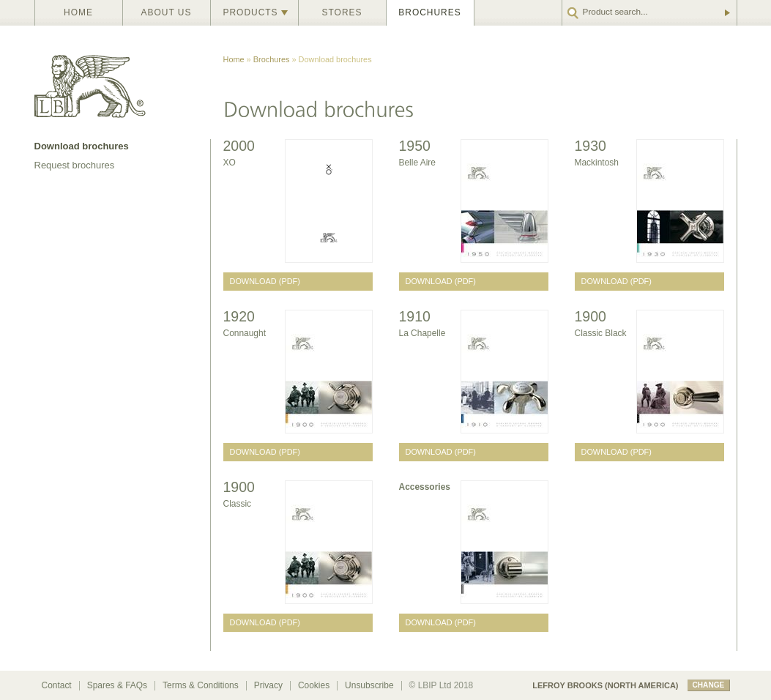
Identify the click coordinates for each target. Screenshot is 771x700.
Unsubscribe (369, 685)
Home (78, 12)
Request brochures (75, 165)
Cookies (314, 685)
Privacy (268, 685)
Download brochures (82, 146)
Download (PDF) (265, 281)
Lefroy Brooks (122, 82)
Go (726, 13)
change (709, 685)
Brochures (429, 12)
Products (251, 12)
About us (167, 12)
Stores (342, 12)
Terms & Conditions (201, 685)
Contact (57, 685)
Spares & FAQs (117, 685)
